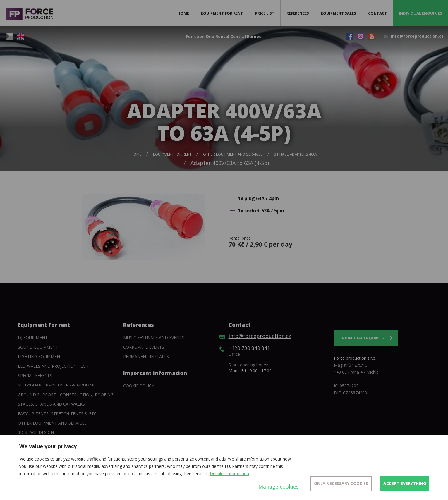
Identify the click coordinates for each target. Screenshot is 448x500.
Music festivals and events (154, 337)
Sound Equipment (38, 347)
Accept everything (405, 483)
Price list (265, 13)
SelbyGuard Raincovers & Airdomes (58, 385)
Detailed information (229, 474)
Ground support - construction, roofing (66, 395)
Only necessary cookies (341, 483)
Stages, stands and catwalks (51, 404)
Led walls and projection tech (53, 366)
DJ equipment (33, 337)
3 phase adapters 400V (296, 154)
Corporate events (144, 347)
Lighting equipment (40, 356)
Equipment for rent (172, 154)
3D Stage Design (36, 432)
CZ (9, 36)
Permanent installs (146, 356)
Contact (377, 13)
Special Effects (35, 376)
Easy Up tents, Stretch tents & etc (57, 414)
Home (183, 13)
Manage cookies (279, 487)
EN (20, 36)
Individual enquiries (420, 13)
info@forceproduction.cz (417, 36)
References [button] (298, 13)
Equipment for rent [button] (222, 13)
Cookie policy (139, 386)
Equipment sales (339, 13)
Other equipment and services (233, 154)
